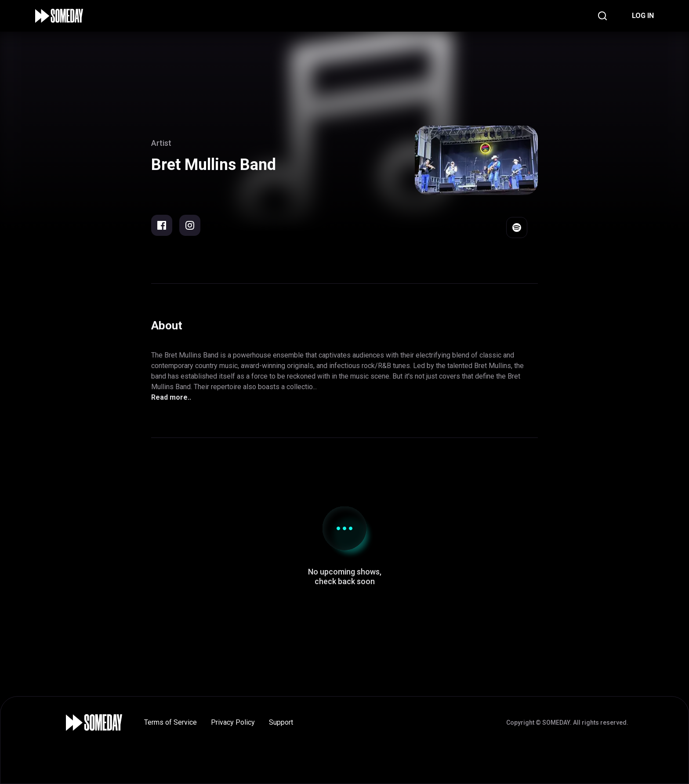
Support (281, 722)
